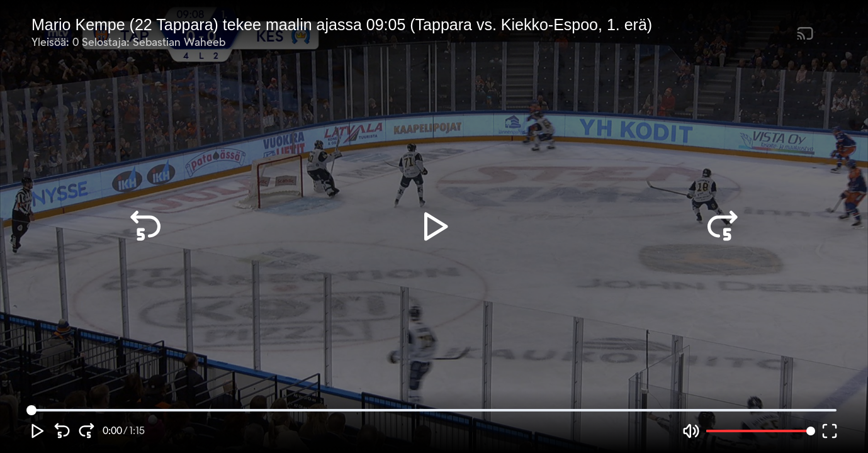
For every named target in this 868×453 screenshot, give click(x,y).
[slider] (31, 410)
